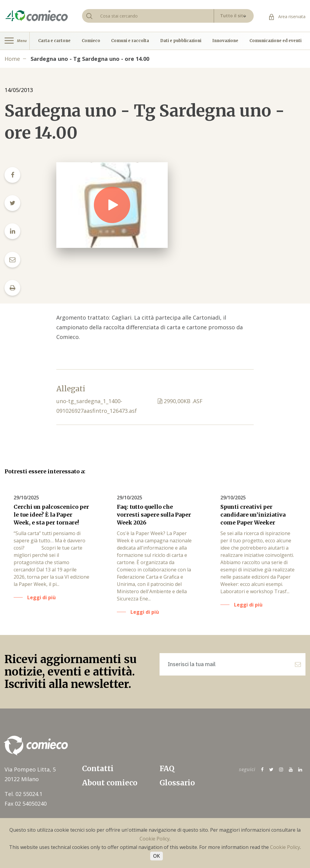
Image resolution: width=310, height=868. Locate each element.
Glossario (177, 783)
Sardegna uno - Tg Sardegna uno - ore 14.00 (90, 59)
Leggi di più (41, 597)
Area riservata (287, 16)
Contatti (98, 769)
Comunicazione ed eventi (275, 41)
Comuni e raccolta (130, 41)
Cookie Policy (155, 839)
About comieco (110, 783)
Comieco (91, 41)
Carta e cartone (54, 41)
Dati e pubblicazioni (181, 41)
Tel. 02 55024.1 (23, 794)
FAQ (167, 769)
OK (157, 856)
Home (12, 59)
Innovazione (225, 41)
